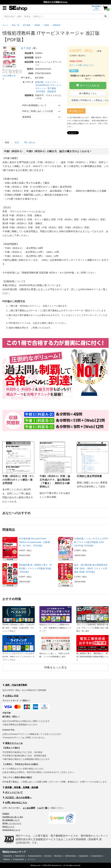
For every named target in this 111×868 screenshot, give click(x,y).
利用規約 (6, 814)
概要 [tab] (7, 142)
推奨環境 (27, 117)
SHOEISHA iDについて (11, 830)
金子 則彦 (26, 48)
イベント (31, 859)
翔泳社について (8, 827)
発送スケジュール (13, 743)
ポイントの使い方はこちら (82, 65)
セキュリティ (52, 82)
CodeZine (8, 856)
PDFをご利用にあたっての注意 (38, 111)
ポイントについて (13, 792)
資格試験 (39, 82)
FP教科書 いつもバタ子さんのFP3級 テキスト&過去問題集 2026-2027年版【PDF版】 (91, 542)
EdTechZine (70, 856)
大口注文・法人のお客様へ (17, 797)
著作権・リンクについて (12, 823)
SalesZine (84, 856)
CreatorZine (97, 856)
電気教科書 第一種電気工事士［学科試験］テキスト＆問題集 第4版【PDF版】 (35, 568)
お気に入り (76, 111)
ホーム (5, 25)
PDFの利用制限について (34, 105)
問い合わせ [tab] (30, 142)
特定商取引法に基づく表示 (13, 817)
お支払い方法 (10, 696)
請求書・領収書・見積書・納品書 (20, 787)
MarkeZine (20, 856)
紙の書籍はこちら (88, 93)
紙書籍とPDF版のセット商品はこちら (89, 100)
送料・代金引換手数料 (15, 685)
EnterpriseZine (35, 856)
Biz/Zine (58, 856)
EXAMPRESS (42, 85)
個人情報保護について (11, 820)
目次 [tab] (17, 142)
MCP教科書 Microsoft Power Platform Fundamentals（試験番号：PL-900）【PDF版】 (34, 542)
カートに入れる (88, 85)
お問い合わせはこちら (15, 802)
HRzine (7, 859)
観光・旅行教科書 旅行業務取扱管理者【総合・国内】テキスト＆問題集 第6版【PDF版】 (91, 568)
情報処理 (52, 91)
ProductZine (19, 859)
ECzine (48, 856)
